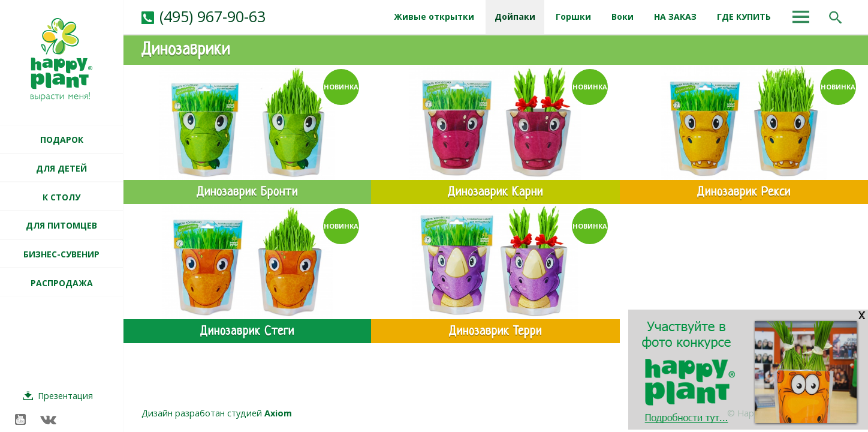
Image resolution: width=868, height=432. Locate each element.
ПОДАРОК (62, 139)
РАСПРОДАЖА (62, 283)
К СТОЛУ (61, 197)
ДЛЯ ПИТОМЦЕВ (61, 225)
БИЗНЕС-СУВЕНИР (61, 254)
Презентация (65, 396)
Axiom (278, 413)
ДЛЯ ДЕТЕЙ (61, 168)
